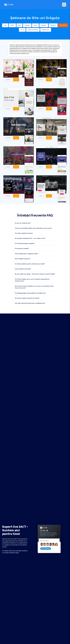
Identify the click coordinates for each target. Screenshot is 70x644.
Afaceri (12, 25)
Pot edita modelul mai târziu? (24, 233)
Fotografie (27, 25)
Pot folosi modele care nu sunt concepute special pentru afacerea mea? (32, 280)
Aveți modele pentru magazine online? (26, 254)
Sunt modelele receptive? (23, 259)
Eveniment (44, 25)
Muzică (35, 25)
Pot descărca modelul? (22, 248)
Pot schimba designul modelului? (25, 243)
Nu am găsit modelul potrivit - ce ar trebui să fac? (30, 238)
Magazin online (46, 30)
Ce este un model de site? (23, 223)
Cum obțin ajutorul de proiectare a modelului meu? (30, 303)
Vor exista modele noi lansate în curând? (27, 298)
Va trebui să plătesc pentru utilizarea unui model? (30, 264)
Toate (5, 25)
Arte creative (63, 25)
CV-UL (22, 30)
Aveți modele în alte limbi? (23, 269)
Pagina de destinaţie (33, 30)
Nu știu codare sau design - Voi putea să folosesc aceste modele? (35, 274)
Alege (16, 80)
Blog (19, 25)
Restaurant (53, 25)
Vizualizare (8, 80)
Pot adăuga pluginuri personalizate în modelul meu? (30, 293)
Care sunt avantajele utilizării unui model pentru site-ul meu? (33, 228)
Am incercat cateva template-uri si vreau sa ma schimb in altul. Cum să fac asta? (34, 287)
